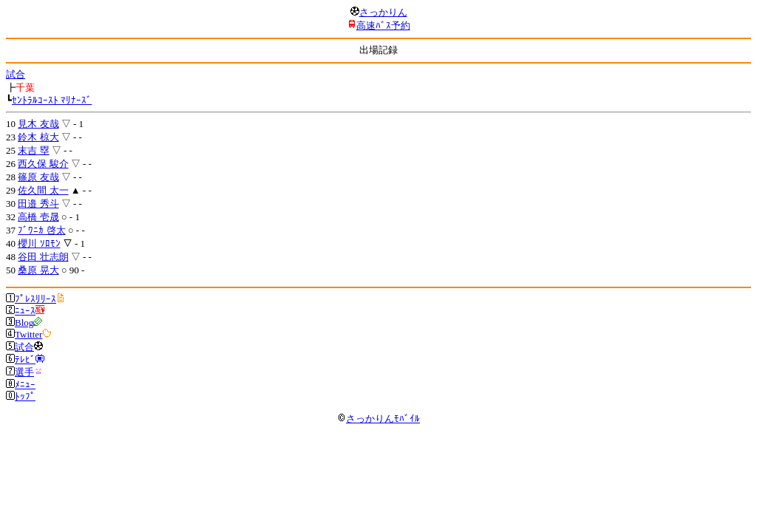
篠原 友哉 (38, 177)
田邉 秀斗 (38, 204)
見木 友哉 (38, 124)
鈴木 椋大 (38, 137)
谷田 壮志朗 (43, 257)
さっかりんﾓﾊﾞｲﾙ (378, 419)
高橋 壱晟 (38, 217)
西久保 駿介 (43, 164)
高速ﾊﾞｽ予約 (383, 25)
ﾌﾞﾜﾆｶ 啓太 (41, 230)
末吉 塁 (33, 150)
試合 (16, 74)
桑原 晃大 (38, 270)
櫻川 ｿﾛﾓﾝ (39, 243)
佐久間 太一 (43, 190)
